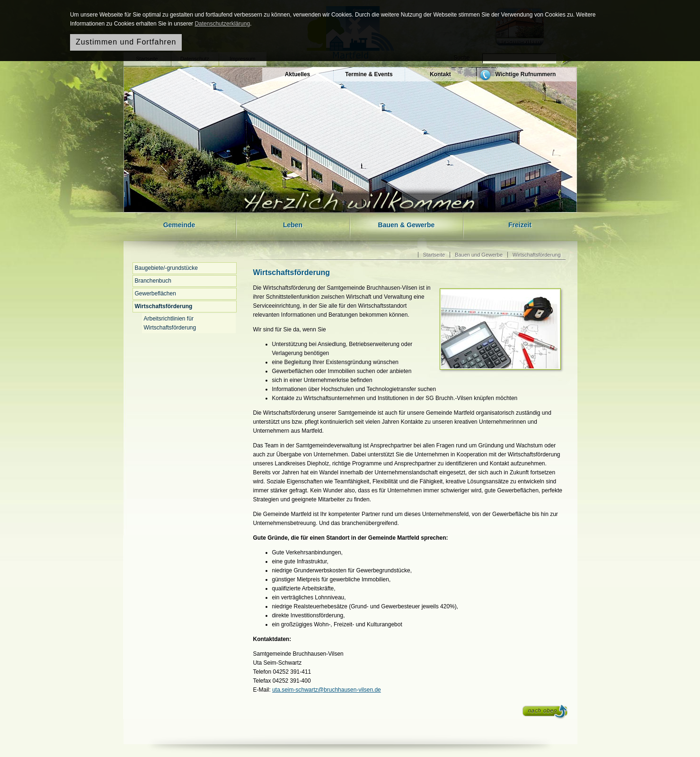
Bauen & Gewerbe (407, 225)
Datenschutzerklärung (222, 24)
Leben (293, 225)
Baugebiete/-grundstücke (166, 268)
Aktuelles (297, 74)
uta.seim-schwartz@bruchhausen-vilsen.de (327, 690)
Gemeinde (179, 225)
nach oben (545, 712)
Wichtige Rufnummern (526, 74)
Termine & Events (369, 74)
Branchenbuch (153, 281)
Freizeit (520, 225)
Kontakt (440, 74)
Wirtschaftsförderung (164, 306)
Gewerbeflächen (155, 294)
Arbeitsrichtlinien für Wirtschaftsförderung (170, 323)
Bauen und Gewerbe (479, 255)
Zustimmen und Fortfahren (126, 42)
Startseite (434, 255)
